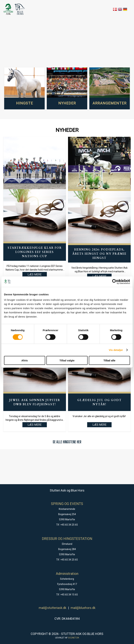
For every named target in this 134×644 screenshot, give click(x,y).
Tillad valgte (67, 360)
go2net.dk (74, 638)
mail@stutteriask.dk (53, 608)
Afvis (25, 360)
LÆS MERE (35, 425)
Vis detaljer (116, 350)
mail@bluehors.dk (83, 608)
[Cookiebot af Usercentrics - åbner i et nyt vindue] (115, 282)
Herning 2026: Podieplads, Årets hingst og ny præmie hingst (99, 254)
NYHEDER (67, 103)
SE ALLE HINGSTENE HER (67, 442)
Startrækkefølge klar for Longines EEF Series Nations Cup (35, 252)
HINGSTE (25, 103)
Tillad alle (109, 360)
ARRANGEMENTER (109, 103)
